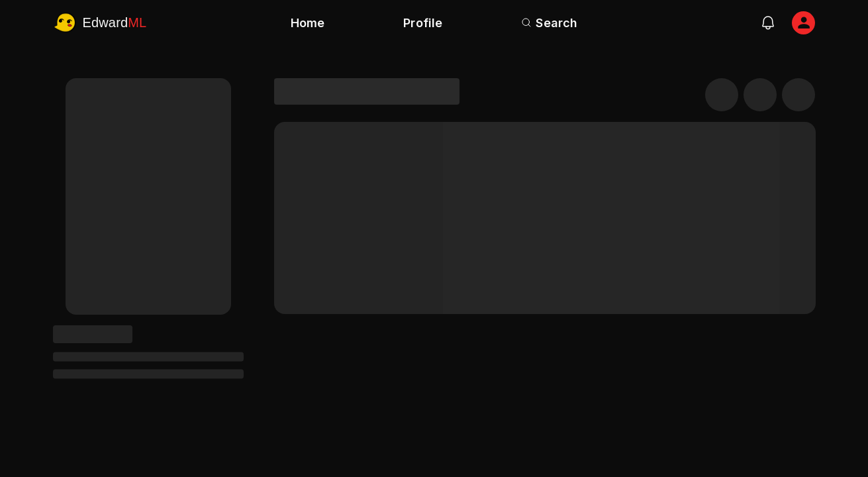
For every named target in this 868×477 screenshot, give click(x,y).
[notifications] (768, 23)
